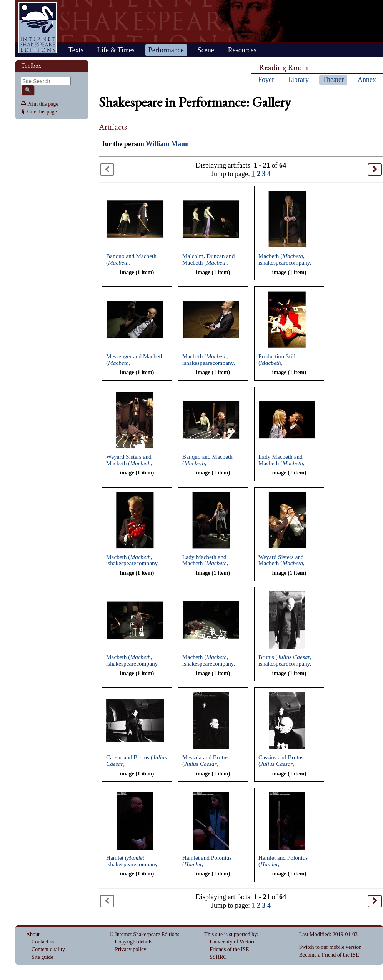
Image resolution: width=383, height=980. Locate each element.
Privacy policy (131, 949)
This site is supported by (231, 934)
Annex (367, 80)
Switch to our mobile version (331, 947)
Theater (333, 80)
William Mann (167, 144)
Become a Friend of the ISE (329, 955)
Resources (242, 50)
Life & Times (116, 50)
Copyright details (134, 942)
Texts (76, 50)
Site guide (42, 957)
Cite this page (42, 112)
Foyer (266, 80)
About (33, 934)
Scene (206, 50)
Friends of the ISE (229, 949)
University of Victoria (233, 942)
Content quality (48, 949)
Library (298, 80)
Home (38, 28)
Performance (166, 50)
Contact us (43, 942)
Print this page (43, 104)
